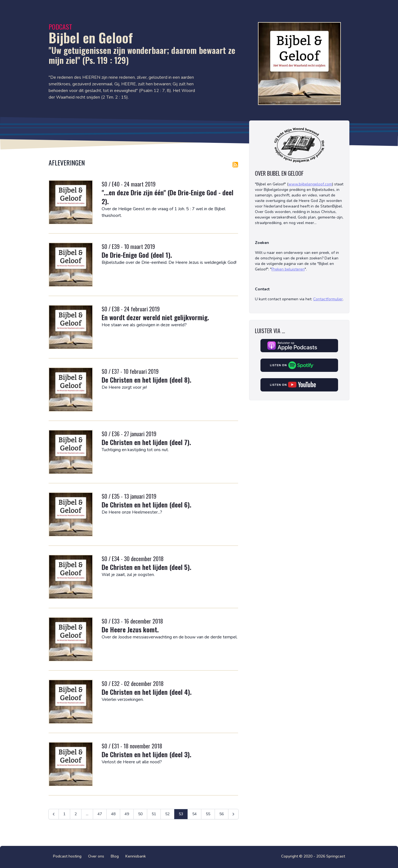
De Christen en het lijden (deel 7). (146, 442)
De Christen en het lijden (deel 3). (147, 754)
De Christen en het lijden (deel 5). (147, 567)
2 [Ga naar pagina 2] (76, 814)
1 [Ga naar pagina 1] (64, 814)
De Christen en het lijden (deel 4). (147, 692)
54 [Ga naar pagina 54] (194, 814)
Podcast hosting (67, 856)
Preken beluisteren (288, 269)
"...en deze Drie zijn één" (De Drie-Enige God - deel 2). (168, 197)
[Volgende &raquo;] (233, 814)
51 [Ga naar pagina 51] (154, 814)
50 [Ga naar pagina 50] (140, 814)
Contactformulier (328, 299)
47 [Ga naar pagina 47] (100, 814)
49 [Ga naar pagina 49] (127, 814)
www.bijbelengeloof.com (310, 184)
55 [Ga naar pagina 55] (208, 814)
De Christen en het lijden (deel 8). (147, 380)
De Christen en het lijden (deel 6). (147, 504)
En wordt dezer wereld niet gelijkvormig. (155, 317)
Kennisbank (136, 856)
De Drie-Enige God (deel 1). (137, 255)
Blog (115, 856)
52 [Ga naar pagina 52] (167, 814)
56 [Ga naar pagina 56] (222, 814)
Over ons (96, 856)
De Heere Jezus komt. (130, 629)
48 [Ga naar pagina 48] (113, 814)
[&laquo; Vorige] (54, 814)
